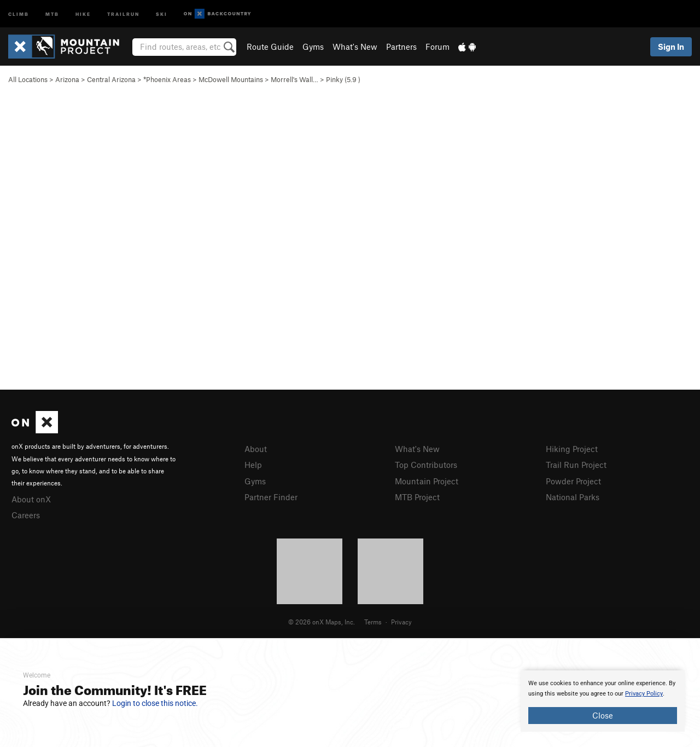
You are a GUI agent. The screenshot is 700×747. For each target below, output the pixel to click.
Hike (83, 13)
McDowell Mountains (231, 79)
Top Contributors (426, 465)
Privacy (401, 622)
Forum (437, 47)
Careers (26, 515)
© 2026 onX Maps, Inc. (322, 622)
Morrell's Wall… (294, 79)
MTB (52, 13)
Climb (19, 13)
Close (603, 715)
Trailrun (123, 13)
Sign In (671, 47)
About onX (31, 499)
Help (253, 465)
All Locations (28, 79)
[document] (603, 701)
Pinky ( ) (343, 79)
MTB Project (417, 497)
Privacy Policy (644, 694)
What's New (355, 47)
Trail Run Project (576, 465)
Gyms (313, 47)
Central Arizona (111, 79)
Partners (401, 47)
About (256, 449)
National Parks (573, 497)
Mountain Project (427, 481)
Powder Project (573, 481)
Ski (162, 13)
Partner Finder (271, 497)
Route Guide (270, 47)
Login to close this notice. (155, 703)
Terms (373, 622)
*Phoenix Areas (167, 79)
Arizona (67, 79)
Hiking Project (572, 449)
